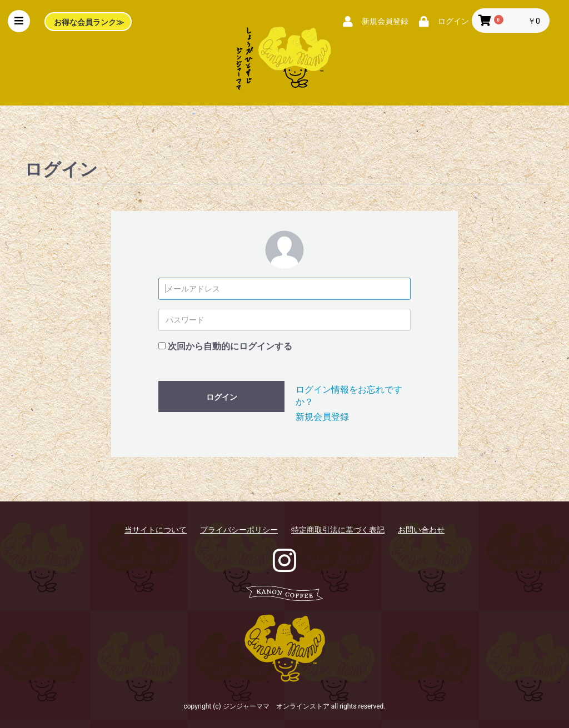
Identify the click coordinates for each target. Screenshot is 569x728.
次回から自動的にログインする (230, 346)
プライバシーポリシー (239, 530)
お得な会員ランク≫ (89, 22)
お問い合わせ (421, 530)
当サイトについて (156, 530)
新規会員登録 (322, 417)
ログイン (222, 397)
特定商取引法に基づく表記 (338, 530)
